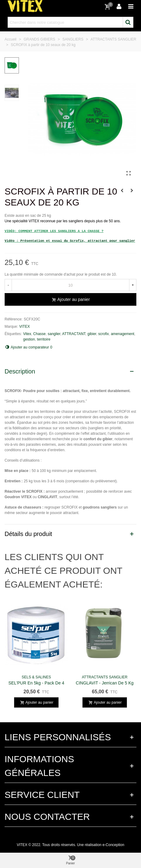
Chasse (40, 334)
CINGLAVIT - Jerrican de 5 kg (105, 683)
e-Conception (113, 845)
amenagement (123, 334)
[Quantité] (70, 285)
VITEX (25, 327)
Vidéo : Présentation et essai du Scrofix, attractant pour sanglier (70, 241)
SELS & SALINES (36, 677)
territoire (44, 339)
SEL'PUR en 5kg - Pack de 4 (36, 683)
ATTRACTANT (74, 334)
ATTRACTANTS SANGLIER (105, 677)
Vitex (27, 334)
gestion (29, 339)
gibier (92, 334)
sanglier (54, 334)
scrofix (104, 334)
